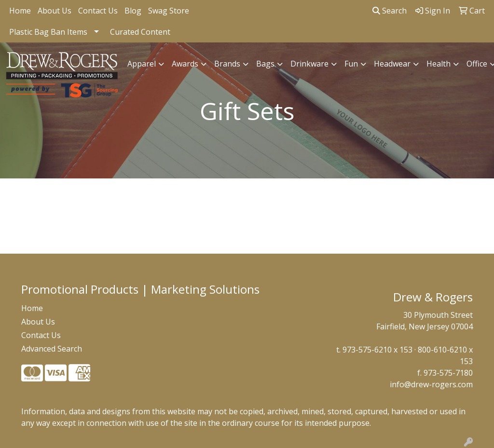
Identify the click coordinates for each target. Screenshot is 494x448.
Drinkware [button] (309, 64)
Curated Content (140, 32)
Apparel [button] (142, 64)
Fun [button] (351, 64)
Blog (133, 11)
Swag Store (169, 11)
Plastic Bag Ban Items (48, 32)
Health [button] (439, 64)
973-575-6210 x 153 (377, 350)
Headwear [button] (392, 64)
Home (20, 11)
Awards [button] (185, 64)
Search (390, 11)
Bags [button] (265, 64)
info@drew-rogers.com (431, 384)
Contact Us (98, 11)
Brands (227, 64)
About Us (55, 11)
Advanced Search (52, 349)
